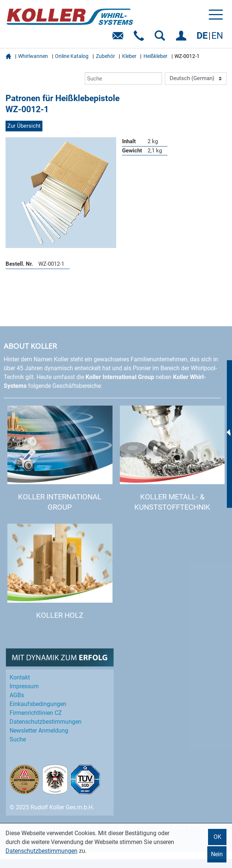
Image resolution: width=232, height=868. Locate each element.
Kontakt (20, 677)
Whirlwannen (33, 56)
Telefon (140, 38)
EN (217, 36)
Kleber (129, 56)
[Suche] (123, 78)
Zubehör (105, 56)
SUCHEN (161, 38)
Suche (18, 739)
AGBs (17, 695)
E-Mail (119, 38)
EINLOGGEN (182, 38)
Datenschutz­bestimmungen (46, 722)
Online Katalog (72, 56)
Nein (217, 854)
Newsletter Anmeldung (39, 731)
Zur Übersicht (24, 126)
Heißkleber (155, 56)
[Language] (196, 79)
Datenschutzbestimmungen (41, 851)
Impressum (24, 686)
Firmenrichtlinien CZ (36, 713)
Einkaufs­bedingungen (38, 704)
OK (217, 837)
